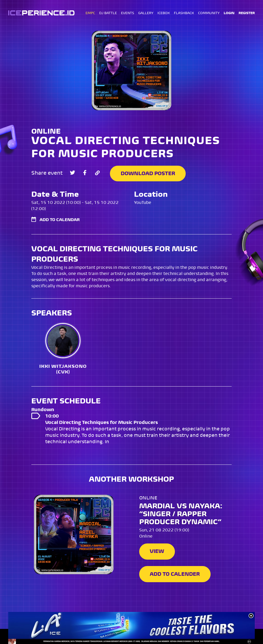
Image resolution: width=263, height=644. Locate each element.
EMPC (90, 13)
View (157, 551)
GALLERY (146, 13)
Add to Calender (175, 574)
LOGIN (229, 13)
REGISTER (247, 13)
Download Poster (149, 173)
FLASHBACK (184, 13)
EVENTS (128, 13)
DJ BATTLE (108, 13)
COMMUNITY (209, 13)
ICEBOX (164, 13)
